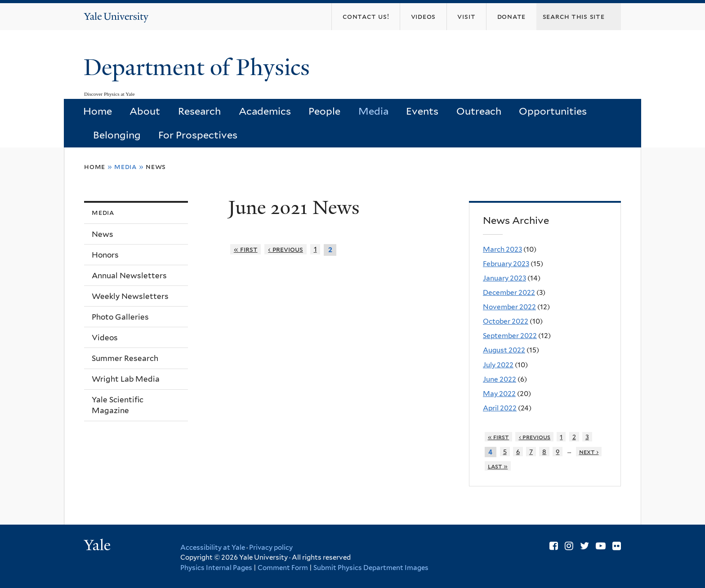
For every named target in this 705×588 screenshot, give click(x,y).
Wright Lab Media (126, 379)
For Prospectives (198, 135)
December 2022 (509, 292)
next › (589, 452)
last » (498, 466)
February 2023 (506, 264)
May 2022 (499, 394)
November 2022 (509, 307)
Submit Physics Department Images (371, 568)
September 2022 (510, 336)
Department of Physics (200, 67)
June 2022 (500, 379)
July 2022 (498, 365)
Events (422, 111)
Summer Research (125, 358)
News (156, 167)
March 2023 (502, 249)
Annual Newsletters (129, 276)
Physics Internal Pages (216, 568)
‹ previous (286, 249)
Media (373, 111)
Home (98, 111)
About (145, 111)
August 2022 (504, 350)
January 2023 (504, 278)
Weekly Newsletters (130, 296)
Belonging (117, 135)
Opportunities (553, 111)
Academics (265, 111)
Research (199, 111)
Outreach (479, 111)
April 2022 (500, 408)
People (324, 111)
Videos (105, 338)
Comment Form (283, 568)
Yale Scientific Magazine (118, 405)
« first (246, 249)
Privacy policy (271, 548)
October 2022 (506, 321)
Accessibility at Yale (213, 548)
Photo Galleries (120, 317)
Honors (105, 255)
